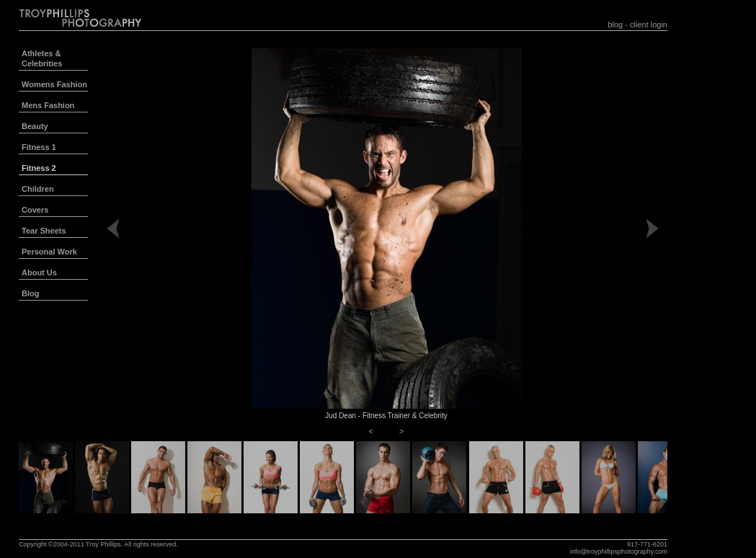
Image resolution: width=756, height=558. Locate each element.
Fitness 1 (39, 147)
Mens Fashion (48, 105)
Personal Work (49, 252)
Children (38, 189)
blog (615, 25)
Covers (35, 210)
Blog (30, 293)
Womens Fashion (54, 84)
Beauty (35, 126)
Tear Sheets (44, 231)
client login (649, 25)
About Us (39, 273)
